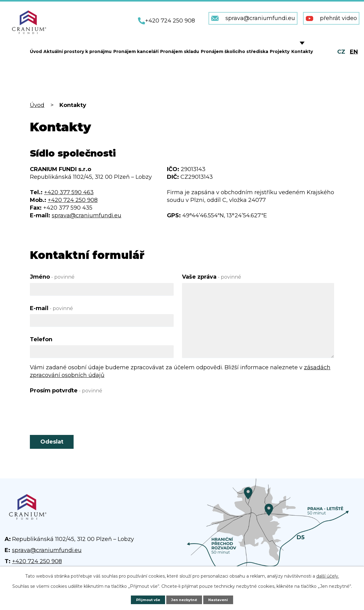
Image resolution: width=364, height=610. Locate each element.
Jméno (52, 277)
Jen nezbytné (185, 599)
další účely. (328, 576)
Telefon (41, 339)
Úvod (36, 51)
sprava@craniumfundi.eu (87, 215)
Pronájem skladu (180, 51)
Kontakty (302, 51)
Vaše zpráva (212, 277)
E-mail (51, 308)
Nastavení (222, 599)
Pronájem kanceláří (136, 51)
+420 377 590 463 (69, 192)
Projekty (280, 51)
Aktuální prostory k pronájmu (77, 51)
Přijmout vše (145, 599)
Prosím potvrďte (66, 391)
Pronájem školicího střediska (235, 51)
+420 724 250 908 (73, 200)
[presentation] (77, 408)
